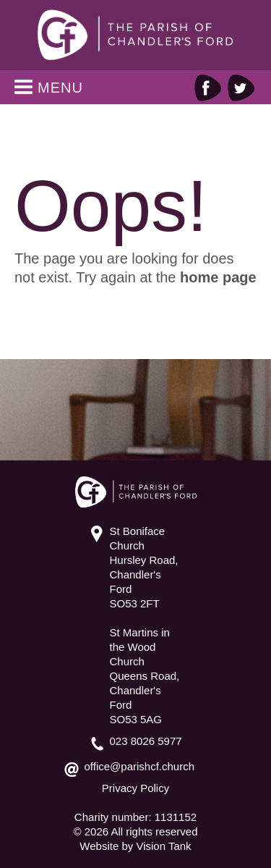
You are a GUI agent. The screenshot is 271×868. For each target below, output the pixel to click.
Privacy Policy (135, 788)
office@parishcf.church (140, 766)
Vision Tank (163, 846)
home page (218, 277)
